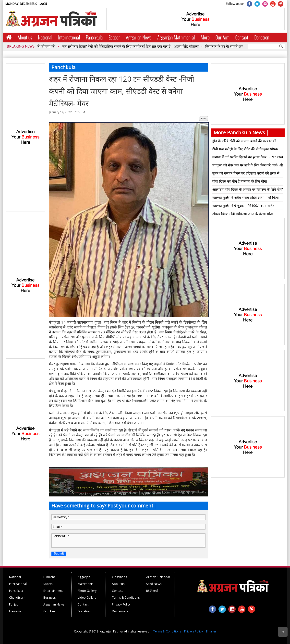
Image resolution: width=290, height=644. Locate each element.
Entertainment (53, 591)
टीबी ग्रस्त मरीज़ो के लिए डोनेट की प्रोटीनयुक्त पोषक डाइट (245, 150)
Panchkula (94, 37)
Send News (154, 584)
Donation (262, 37)
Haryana (15, 611)
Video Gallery (87, 598)
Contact (242, 37)
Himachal (50, 577)
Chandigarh (17, 598)
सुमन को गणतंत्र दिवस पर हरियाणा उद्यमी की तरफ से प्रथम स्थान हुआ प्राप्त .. (246, 174)
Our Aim (223, 37)
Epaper (114, 37)
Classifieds (119, 577)
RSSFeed (152, 591)
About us (25, 37)
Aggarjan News (139, 37)
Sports (48, 584)
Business (49, 598)
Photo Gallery (87, 591)
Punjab (14, 604)
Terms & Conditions (126, 598)
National (45, 37)
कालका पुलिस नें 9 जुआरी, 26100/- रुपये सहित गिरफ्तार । (243, 206)
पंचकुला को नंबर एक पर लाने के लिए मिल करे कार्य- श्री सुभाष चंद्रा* (248, 166)
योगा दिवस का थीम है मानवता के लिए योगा (240, 181)
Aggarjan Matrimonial (176, 37)
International (69, 37)
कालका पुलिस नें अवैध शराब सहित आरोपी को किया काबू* (246, 198)
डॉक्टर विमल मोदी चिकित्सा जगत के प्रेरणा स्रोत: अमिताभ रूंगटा (243, 215)
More (205, 37)
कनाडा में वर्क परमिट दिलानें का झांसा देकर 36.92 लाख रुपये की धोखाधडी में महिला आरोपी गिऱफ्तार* (248, 158)
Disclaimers (120, 611)
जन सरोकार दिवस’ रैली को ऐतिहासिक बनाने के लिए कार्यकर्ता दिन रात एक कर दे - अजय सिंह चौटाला (133, 46)
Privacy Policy (121, 604)
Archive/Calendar (158, 577)
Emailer (211, 631)
